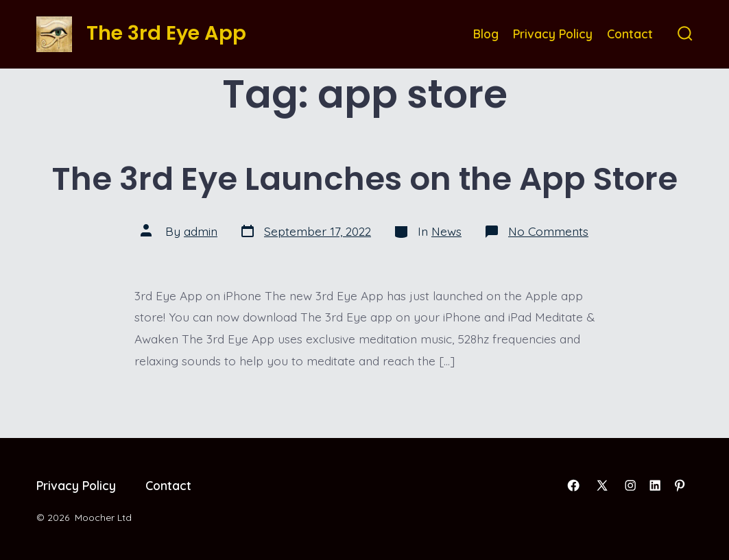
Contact (630, 34)
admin (201, 231)
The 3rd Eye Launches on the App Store (365, 179)
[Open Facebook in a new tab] (573, 485)
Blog (486, 34)
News (446, 231)
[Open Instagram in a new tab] (630, 485)
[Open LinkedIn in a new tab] (655, 485)
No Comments (548, 231)
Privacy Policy (553, 34)
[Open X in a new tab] (602, 485)
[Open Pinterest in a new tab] (680, 485)
